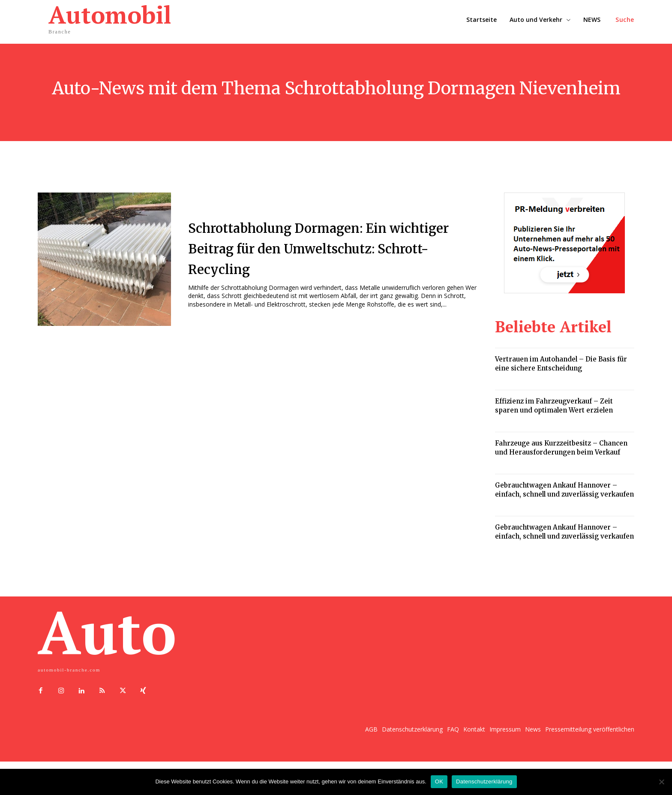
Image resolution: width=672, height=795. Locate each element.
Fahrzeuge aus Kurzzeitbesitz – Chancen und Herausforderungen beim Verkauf (561, 448)
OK (439, 781)
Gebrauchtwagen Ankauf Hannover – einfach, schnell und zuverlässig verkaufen (564, 490)
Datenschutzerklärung (484, 781)
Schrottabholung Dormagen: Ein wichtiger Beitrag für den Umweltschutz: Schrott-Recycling (328, 247)
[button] (625, 20)
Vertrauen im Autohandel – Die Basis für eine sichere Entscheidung (561, 364)
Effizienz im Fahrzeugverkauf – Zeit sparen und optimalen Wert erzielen (554, 406)
